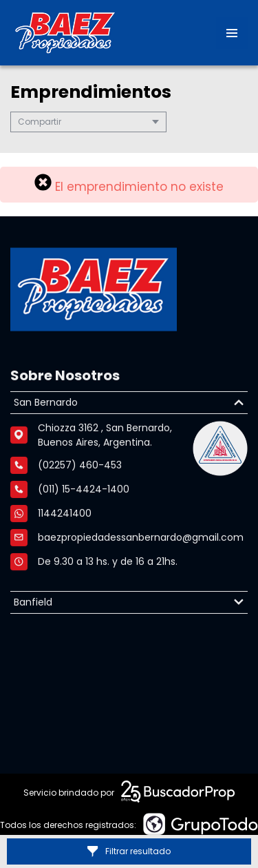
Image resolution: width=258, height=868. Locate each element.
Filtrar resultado (129, 851)
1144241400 (65, 517)
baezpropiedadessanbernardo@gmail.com (141, 541)
